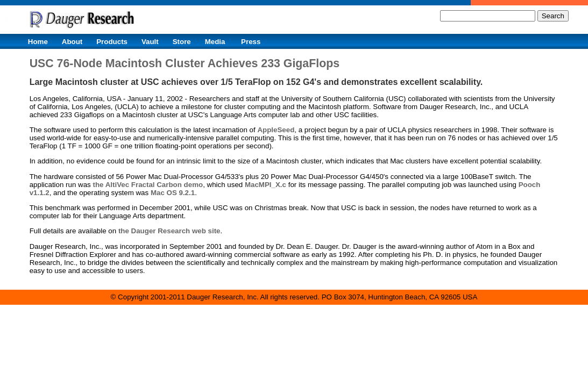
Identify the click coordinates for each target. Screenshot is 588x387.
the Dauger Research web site (169, 231)
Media (215, 42)
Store (182, 42)
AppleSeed (276, 130)
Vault (150, 42)
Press (251, 42)
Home (38, 42)
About (72, 42)
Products (112, 42)
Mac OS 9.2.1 (173, 193)
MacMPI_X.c (265, 185)
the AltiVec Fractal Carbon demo (148, 185)
